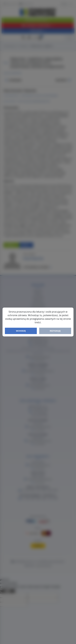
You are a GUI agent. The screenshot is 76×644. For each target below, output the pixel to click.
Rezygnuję (55, 331)
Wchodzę (21, 331)
